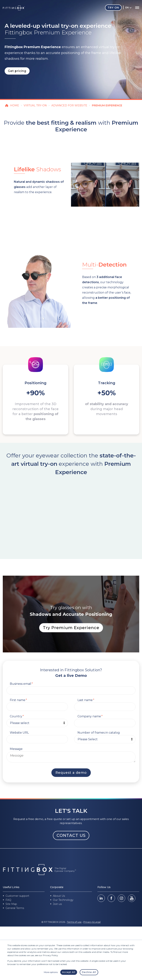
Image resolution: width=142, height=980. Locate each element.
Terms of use (74, 922)
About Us (59, 896)
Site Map (11, 904)
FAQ (8, 900)
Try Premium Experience (71, 628)
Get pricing (17, 71)
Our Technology (63, 900)
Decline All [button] (89, 972)
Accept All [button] (69, 972)
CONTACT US (71, 835)
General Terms (15, 908)
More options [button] (51, 972)
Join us (57, 904)
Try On (113, 8)
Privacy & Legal (92, 922)
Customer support (17, 896)
